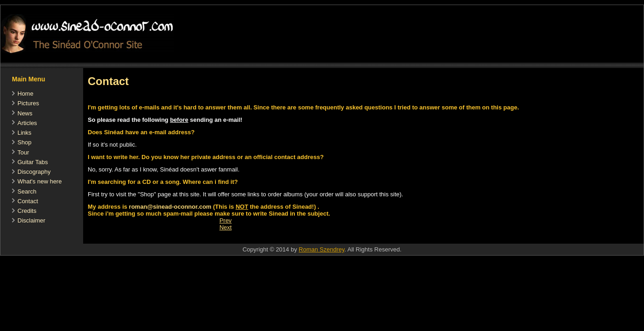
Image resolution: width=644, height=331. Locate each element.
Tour (23, 152)
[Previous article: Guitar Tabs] (226, 220)
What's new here (40, 181)
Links (24, 133)
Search (27, 191)
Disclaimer (31, 220)
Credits (27, 211)
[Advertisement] (250, 239)
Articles (27, 123)
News (25, 113)
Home (25, 94)
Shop (24, 142)
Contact (28, 201)
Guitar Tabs (33, 162)
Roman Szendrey (321, 249)
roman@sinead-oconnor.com (170, 207)
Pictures (28, 103)
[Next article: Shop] (226, 227)
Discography (34, 172)
